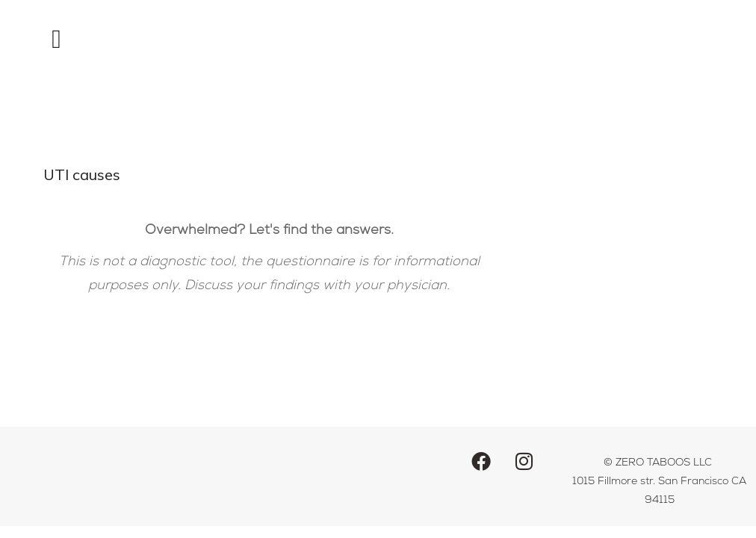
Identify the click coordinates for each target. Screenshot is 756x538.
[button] (57, 39)
